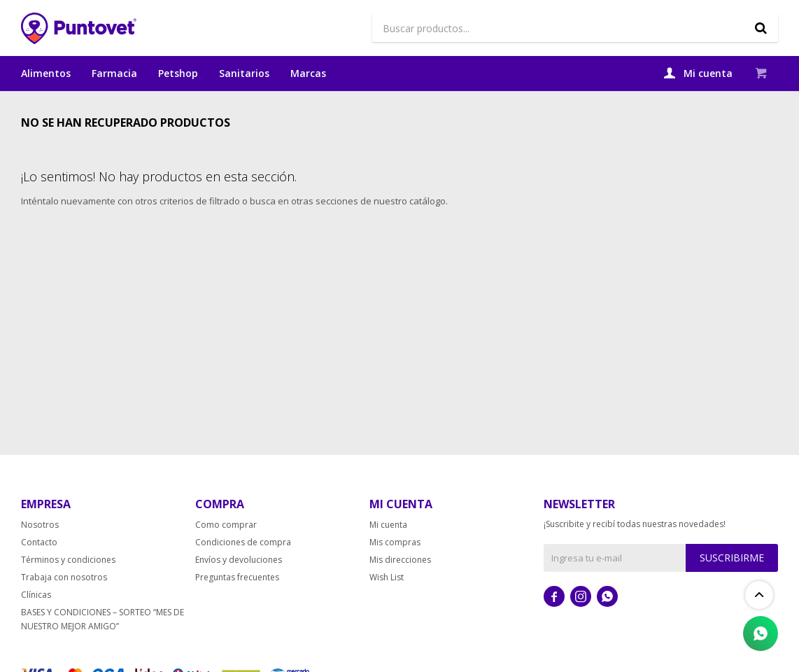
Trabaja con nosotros (64, 609)
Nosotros (40, 556)
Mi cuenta (388, 556)
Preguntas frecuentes (237, 609)
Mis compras (395, 574)
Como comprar (226, 556)
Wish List (387, 609)
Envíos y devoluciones (239, 591)
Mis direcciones (400, 591)
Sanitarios (244, 73)
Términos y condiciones (68, 591)
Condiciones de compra (243, 574)
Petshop (178, 73)
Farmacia (114, 73)
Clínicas (36, 626)
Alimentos (46, 73)
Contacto (39, 574)
